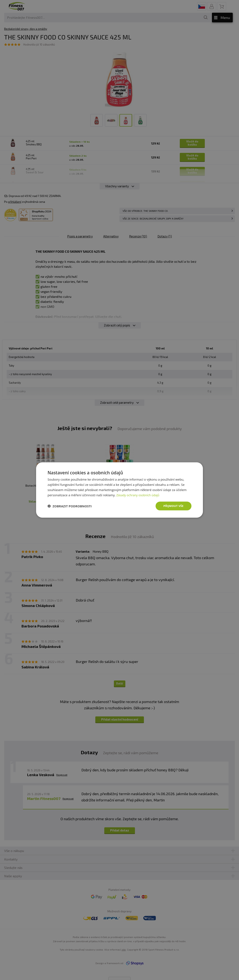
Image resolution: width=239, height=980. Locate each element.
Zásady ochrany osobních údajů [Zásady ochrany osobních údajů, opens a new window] (139, 495)
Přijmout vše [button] (173, 506)
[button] (70, 506)
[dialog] (119, 490)
